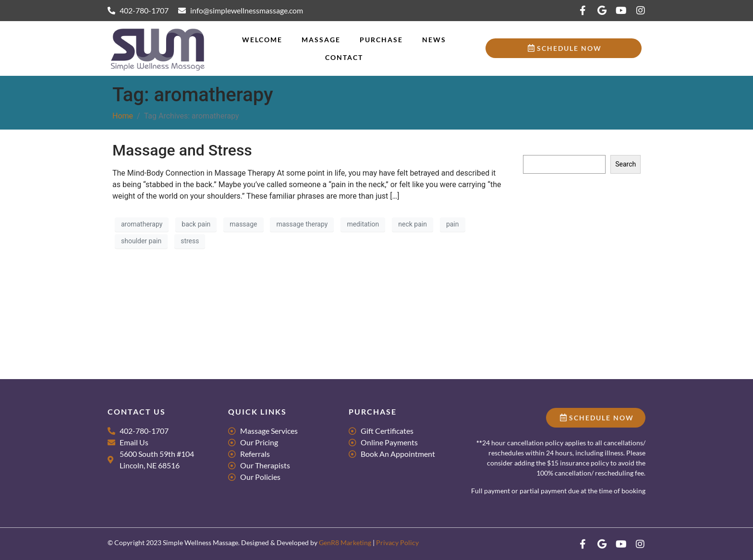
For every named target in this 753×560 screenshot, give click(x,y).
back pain (196, 224)
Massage (321, 40)
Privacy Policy (397, 542)
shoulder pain (141, 241)
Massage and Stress (182, 150)
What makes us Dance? (558, 255)
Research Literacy (549, 213)
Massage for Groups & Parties (568, 226)
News (434, 40)
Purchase (381, 40)
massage (243, 224)
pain (453, 224)
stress (190, 241)
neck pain (413, 224)
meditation (363, 224)
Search (534, 146)
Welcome (262, 40)
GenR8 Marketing (345, 542)
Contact (344, 57)
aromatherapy (142, 224)
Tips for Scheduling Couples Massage (579, 240)
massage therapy (302, 224)
